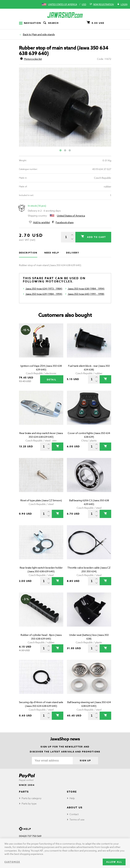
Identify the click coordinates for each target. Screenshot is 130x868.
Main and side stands (43, 34)
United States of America (63, 4)
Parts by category (32, 798)
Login (122, 4)
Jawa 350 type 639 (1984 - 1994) (44, 294)
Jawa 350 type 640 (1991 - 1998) (86, 294)
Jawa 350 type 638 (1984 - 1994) (86, 289)
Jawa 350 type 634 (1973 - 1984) (44, 289)
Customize (12, 862)
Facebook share (65, 222)
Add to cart (96, 237)
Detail (52, 380)
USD (84, 4)
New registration (102, 4)
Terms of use (77, 819)
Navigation (30, 23)
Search (51, 23)
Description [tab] (28, 253)
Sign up (85, 761)
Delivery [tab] (73, 253)
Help (72, 798)
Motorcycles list (31, 59)
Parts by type (29, 803)
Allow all (114, 862)
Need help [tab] (52, 253)
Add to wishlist (42, 222)
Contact (74, 814)
